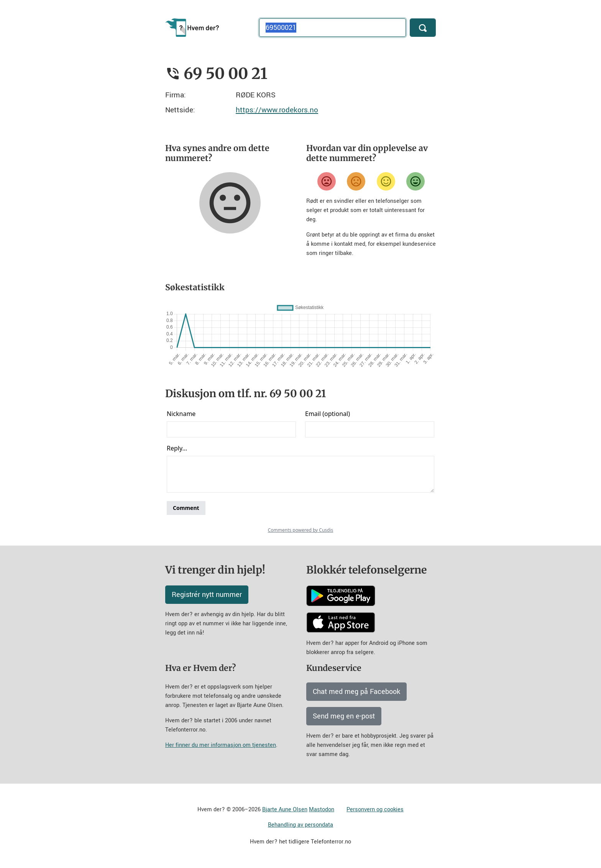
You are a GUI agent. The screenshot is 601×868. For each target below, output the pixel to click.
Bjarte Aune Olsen (285, 810)
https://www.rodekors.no (277, 110)
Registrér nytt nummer (207, 595)
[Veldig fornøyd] (415, 181)
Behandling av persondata (300, 825)
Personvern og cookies (375, 810)
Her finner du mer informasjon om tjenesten (221, 745)
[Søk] (423, 28)
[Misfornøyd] (356, 181)
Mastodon (322, 810)
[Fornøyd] (386, 181)
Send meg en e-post (344, 716)
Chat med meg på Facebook (356, 692)
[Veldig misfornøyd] (327, 181)
